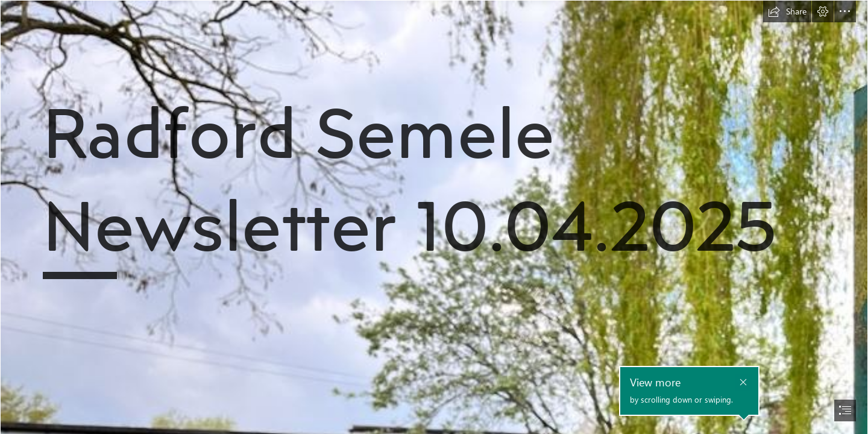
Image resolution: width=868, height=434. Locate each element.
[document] (434, 217)
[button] (787, 11)
